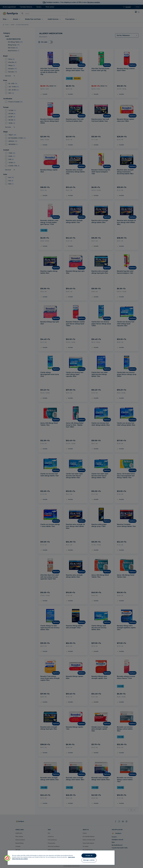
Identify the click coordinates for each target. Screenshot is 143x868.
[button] (7, 858)
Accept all (89, 856)
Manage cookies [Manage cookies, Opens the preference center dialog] (89, 860)
